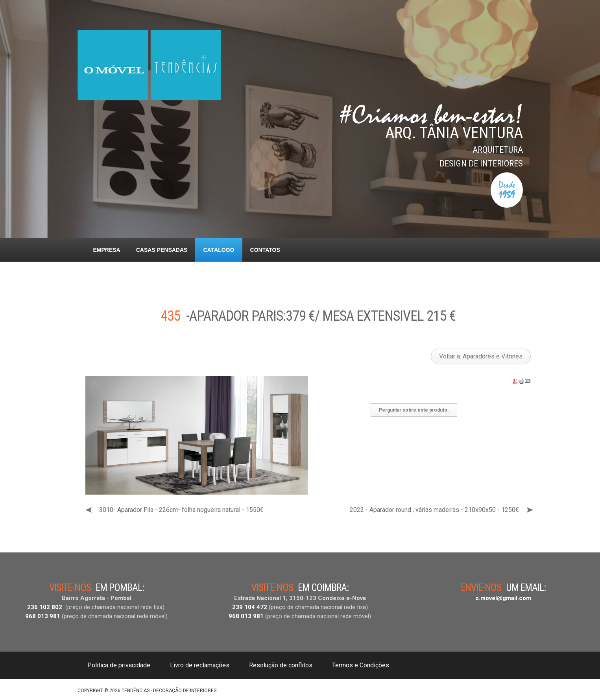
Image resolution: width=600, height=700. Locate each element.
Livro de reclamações (200, 665)
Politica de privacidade (119, 665)
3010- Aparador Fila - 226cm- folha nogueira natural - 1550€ (181, 510)
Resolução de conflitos (281, 665)
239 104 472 (250, 607)
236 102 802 (45, 607)
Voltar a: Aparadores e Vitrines (481, 356)
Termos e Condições (361, 665)
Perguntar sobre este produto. (414, 410)
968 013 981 (43, 616)
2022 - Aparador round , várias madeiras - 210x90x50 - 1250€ (434, 510)
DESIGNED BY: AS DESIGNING (489, 689)
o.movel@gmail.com (503, 598)
